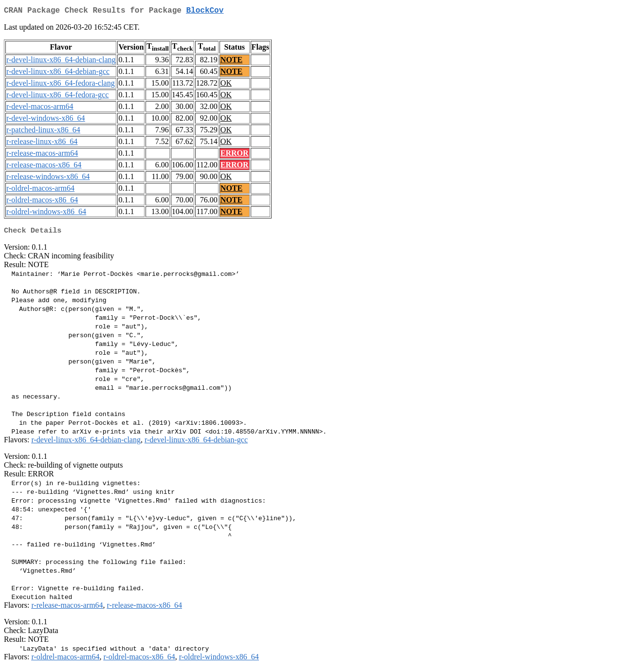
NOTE (231, 62)
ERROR (235, 155)
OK (226, 85)
